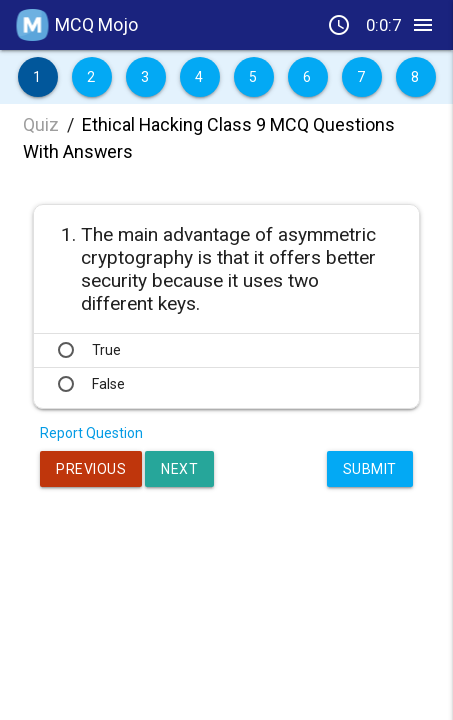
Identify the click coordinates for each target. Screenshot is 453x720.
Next (179, 469)
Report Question (91, 433)
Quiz (41, 124)
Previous (91, 469)
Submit (370, 469)
